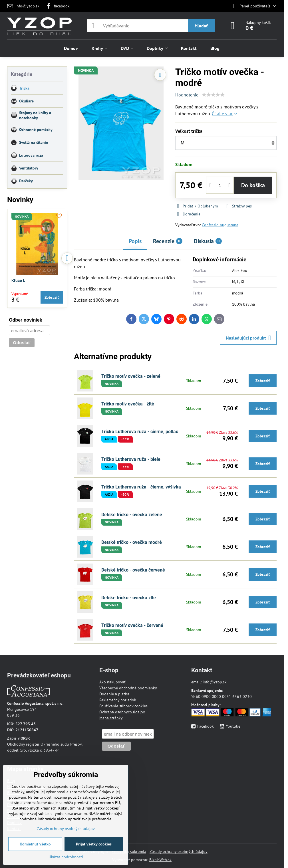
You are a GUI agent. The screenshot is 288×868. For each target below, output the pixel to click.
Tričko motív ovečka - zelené (131, 376)
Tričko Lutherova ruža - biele (131, 459)
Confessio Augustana (220, 225)
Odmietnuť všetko (35, 844)
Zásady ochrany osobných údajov (179, 851)
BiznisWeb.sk (160, 860)
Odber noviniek (25, 320)
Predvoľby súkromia (129, 851)
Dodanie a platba (114, 694)
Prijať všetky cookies (94, 844)
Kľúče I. (18, 280)
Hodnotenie (187, 95)
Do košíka (253, 185)
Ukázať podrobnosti (66, 857)
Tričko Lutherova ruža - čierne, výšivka (141, 487)
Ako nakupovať (112, 682)
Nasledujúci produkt (248, 338)
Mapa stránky (111, 718)
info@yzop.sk (215, 682)
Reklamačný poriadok (118, 700)
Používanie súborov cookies (123, 706)
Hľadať (201, 26)
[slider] (213, 95)
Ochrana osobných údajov (122, 712)
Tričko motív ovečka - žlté (128, 404)
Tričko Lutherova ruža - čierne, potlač (140, 432)
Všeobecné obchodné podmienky (128, 688)
